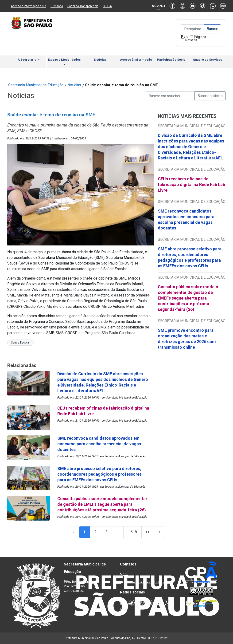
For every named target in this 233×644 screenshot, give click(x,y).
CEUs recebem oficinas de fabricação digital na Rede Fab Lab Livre (191, 184)
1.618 (132, 532)
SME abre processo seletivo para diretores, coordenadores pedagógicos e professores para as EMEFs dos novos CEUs (190, 257)
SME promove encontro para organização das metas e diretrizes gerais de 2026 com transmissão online (187, 339)
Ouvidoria (57, 6)
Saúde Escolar (20, 343)
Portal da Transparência (83, 6)
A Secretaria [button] (29, 60)
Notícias (191, 40)
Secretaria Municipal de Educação (36, 85)
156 (126, 574)
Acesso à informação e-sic (28, 6)
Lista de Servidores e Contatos (145, 582)
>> (148, 532)
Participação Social (172, 60)
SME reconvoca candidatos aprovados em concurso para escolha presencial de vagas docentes (186, 219)
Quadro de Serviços (208, 60)
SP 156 (107, 6)
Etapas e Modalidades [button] (64, 61)
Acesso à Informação (136, 60)
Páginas (200, 37)
